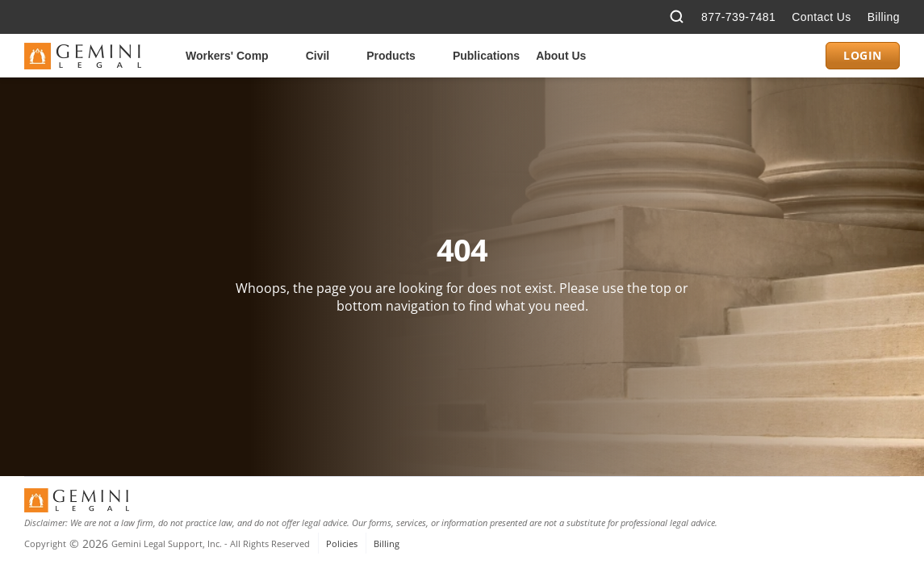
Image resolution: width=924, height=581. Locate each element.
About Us (561, 56)
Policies (342, 543)
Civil (318, 56)
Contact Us (821, 17)
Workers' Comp (227, 56)
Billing (884, 17)
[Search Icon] (677, 17)
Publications (486, 56)
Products (391, 56)
